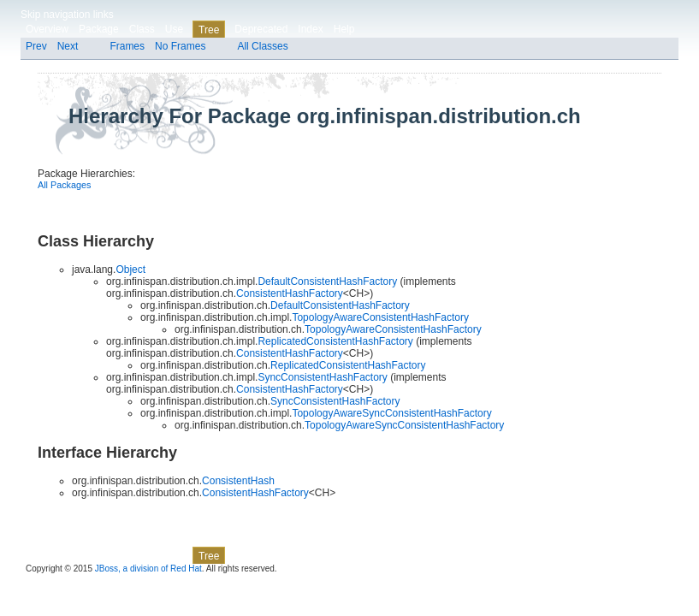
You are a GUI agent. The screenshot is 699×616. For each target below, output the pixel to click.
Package (99, 29)
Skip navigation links (67, 15)
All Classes (262, 46)
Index (310, 29)
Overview (47, 29)
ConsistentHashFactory (290, 293)
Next (68, 46)
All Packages (64, 185)
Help (344, 29)
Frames (127, 46)
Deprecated (261, 29)
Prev (36, 46)
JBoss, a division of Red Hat (148, 569)
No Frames (180, 46)
